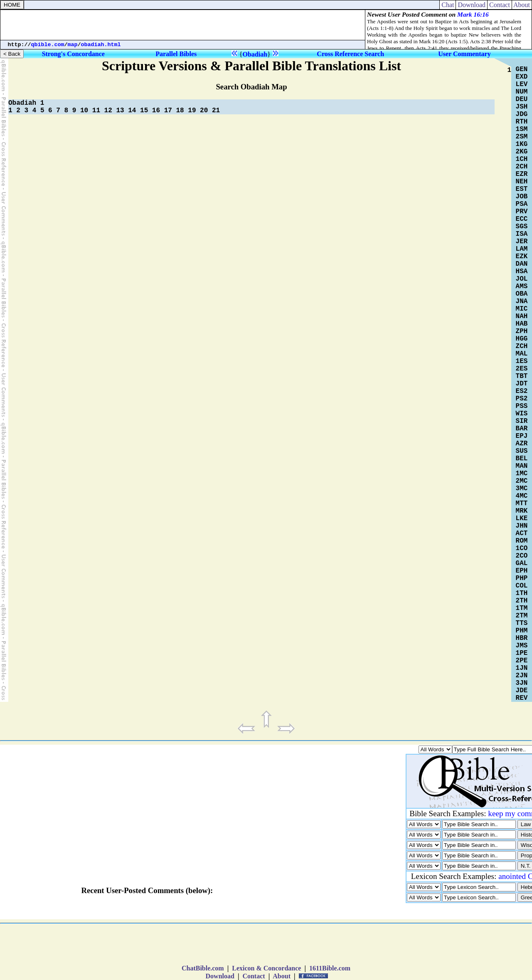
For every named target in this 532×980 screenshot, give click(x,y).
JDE (522, 691)
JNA (522, 301)
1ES (522, 361)
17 (168, 111)
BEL (522, 459)
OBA (522, 294)
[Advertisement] (183, 25)
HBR (522, 638)
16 (156, 111)
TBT (522, 376)
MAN (522, 466)
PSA (522, 204)
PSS (522, 406)
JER (522, 242)
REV (522, 698)
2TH (522, 601)
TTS (522, 623)
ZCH (522, 346)
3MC (522, 489)
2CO (522, 556)
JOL (522, 279)
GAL (522, 563)
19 (192, 111)
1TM (522, 608)
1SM (522, 129)
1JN (522, 668)
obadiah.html (101, 45)
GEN (522, 69)
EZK (522, 257)
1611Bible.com (330, 968)
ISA (522, 234)
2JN (522, 676)
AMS (522, 286)
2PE (522, 661)
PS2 (522, 399)
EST (522, 189)
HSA (522, 272)
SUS (522, 451)
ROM (522, 541)
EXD (522, 77)
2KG (522, 152)
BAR (522, 429)
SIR (522, 421)
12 (108, 111)
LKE (522, 518)
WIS (522, 414)
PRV (522, 212)
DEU (522, 99)
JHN (522, 526)
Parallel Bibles (176, 54)
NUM (522, 92)
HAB (522, 324)
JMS (522, 646)
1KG (522, 144)
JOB (522, 197)
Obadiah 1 (26, 103)
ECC (522, 219)
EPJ (522, 436)
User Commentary (464, 54)
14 (132, 111)
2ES (522, 369)
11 (96, 111)
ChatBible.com (203, 968)
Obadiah (255, 54)
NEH (522, 182)
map (73, 45)
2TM (522, 616)
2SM (522, 137)
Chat (448, 5)
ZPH (522, 331)
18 (180, 111)
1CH (522, 159)
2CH (522, 167)
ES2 (522, 391)
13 (120, 111)
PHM (522, 631)
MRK (522, 511)
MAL (522, 354)
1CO (522, 548)
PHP (522, 578)
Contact (500, 5)
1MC (522, 474)
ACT (522, 533)
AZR (522, 444)
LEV (522, 84)
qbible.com (48, 45)
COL (522, 586)
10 (84, 111)
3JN (522, 683)
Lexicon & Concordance (266, 968)
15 (144, 111)
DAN (522, 264)
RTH (522, 122)
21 (216, 111)
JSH (522, 107)
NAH (522, 316)
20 (204, 111)
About (522, 5)
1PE (522, 653)
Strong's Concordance (73, 54)
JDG (522, 114)
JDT (522, 384)
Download (472, 5)
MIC (522, 309)
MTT (522, 504)
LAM (522, 249)
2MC (522, 481)
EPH (522, 571)
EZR (522, 174)
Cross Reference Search (350, 54)
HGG (522, 339)
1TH (522, 593)
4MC (522, 496)
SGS (522, 227)
